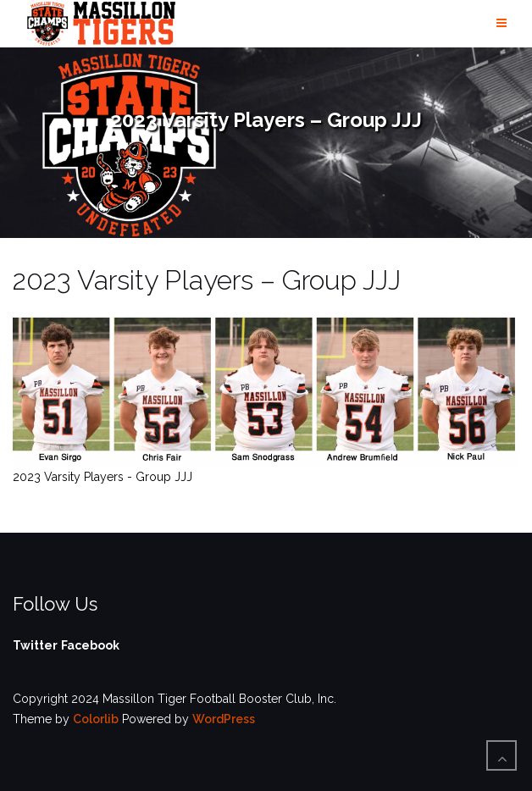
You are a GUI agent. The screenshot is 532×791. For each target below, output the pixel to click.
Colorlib (96, 719)
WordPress (224, 719)
